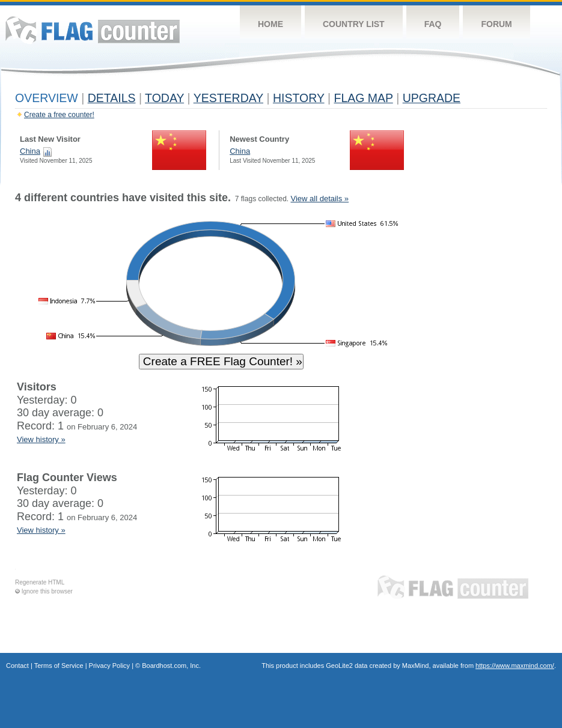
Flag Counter (93, 30)
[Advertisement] (492, 374)
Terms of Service (59, 666)
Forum (496, 24)
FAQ (433, 24)
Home (270, 24)
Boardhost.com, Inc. (171, 666)
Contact (17, 666)
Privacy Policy (109, 666)
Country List (354, 24)
